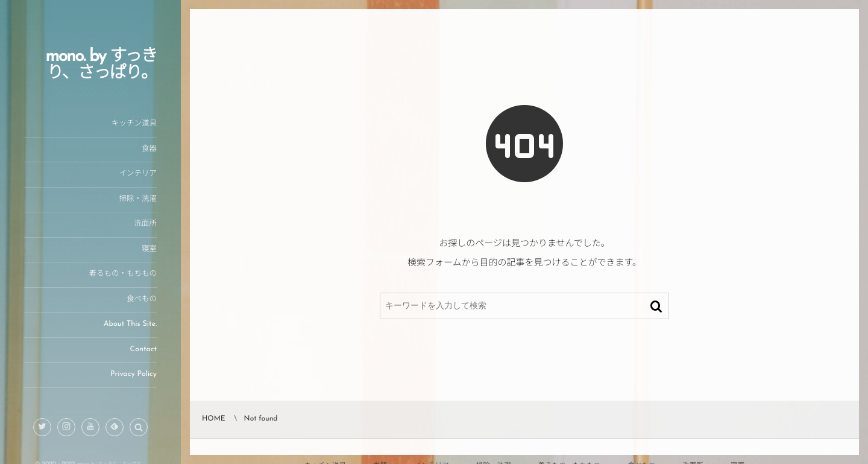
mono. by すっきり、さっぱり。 (101, 65)
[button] (139, 428)
